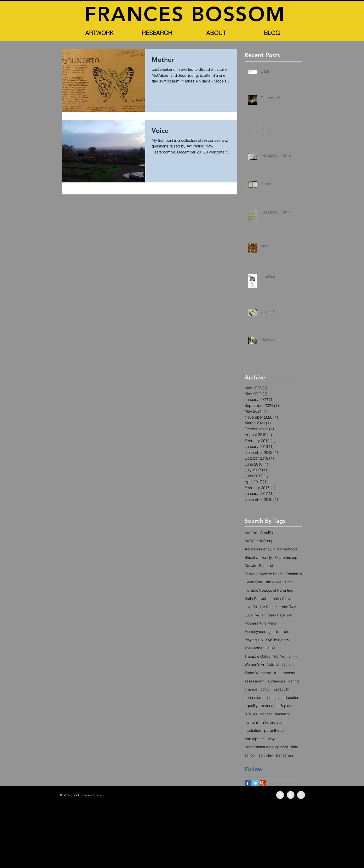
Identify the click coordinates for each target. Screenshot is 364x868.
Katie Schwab (256, 599)
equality (251, 706)
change (251, 689)
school (250, 755)
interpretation (273, 722)
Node (287, 632)
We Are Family (285, 656)
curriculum (253, 698)
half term (252, 722)
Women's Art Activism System (269, 664)
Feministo (294, 574)
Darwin (250, 566)
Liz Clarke (268, 607)
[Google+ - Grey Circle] (301, 795)
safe (295, 747)
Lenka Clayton (283, 599)
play (271, 739)
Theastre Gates (257, 656)
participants (255, 739)
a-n (277, 673)
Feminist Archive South (264, 574)
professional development (266, 747)
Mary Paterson (280, 615)
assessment (255, 681)
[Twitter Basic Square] (255, 783)
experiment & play (276, 706)
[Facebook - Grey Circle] (280, 795)
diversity (272, 698)
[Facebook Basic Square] (248, 783)
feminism (282, 714)
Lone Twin (288, 607)
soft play (266, 755)
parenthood (274, 730)
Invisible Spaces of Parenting (269, 590)
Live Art (251, 607)
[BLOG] (272, 33)
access (289, 673)
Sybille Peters (277, 640)
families (251, 714)
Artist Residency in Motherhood (271, 549)
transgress (285, 755)
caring (294, 681)
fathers (266, 714)
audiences (276, 681)
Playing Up (254, 640)
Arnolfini (267, 533)
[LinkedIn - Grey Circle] (291, 795)
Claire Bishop (286, 557)
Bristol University (258, 557)
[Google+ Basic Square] (263, 783)
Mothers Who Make (261, 623)
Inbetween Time (279, 582)
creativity (282, 689)
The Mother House (260, 648)
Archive (251, 533)
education (291, 698)
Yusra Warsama (258, 673)
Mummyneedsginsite (262, 632)
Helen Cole (254, 582)
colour (266, 689)
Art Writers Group (259, 541)
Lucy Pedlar (255, 615)
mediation (253, 730)
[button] (100, 33)
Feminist (266, 566)
